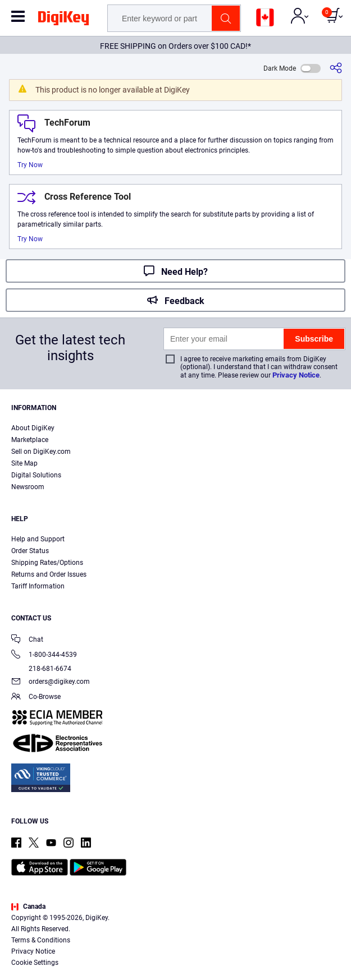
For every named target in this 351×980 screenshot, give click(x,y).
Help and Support (38, 539)
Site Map (24, 463)
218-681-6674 (41, 669)
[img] (63, 20)
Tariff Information (38, 586)
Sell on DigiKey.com (41, 452)
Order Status (30, 551)
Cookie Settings (35, 963)
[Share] (336, 68)
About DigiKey (33, 428)
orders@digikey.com (51, 682)
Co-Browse (36, 698)
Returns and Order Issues (49, 574)
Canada (28, 907)
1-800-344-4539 (44, 655)
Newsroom (28, 487)
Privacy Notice (296, 375)
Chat (27, 640)
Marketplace (30, 440)
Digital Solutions (36, 475)
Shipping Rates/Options (47, 563)
